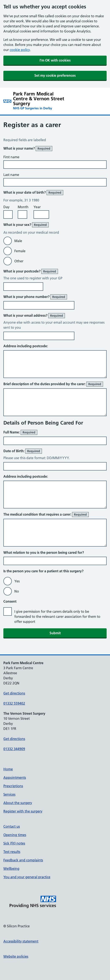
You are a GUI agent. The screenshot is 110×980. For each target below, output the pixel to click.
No (17, 591)
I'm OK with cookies (55, 60)
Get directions (14, 693)
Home (8, 769)
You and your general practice (27, 877)
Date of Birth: (23, 451)
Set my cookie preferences (55, 75)
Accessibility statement (21, 941)
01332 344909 (14, 749)
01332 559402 (14, 703)
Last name (11, 175)
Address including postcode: (26, 346)
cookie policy (20, 50)
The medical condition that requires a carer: (46, 515)
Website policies (16, 956)
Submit (55, 633)
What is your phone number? (35, 297)
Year (37, 207)
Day (6, 207)
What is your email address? (34, 316)
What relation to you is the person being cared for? (44, 552)
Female (20, 251)
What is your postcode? (31, 271)
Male (18, 241)
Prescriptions (13, 786)
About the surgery (18, 803)
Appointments (15, 778)
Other (19, 261)
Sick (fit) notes (14, 843)
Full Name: (20, 432)
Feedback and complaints (23, 860)
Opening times (15, 835)
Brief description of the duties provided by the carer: (53, 384)
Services (9, 794)
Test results (12, 852)
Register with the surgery (23, 811)
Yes (17, 581)
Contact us (12, 826)
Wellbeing (11, 869)
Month (23, 207)
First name (11, 157)
